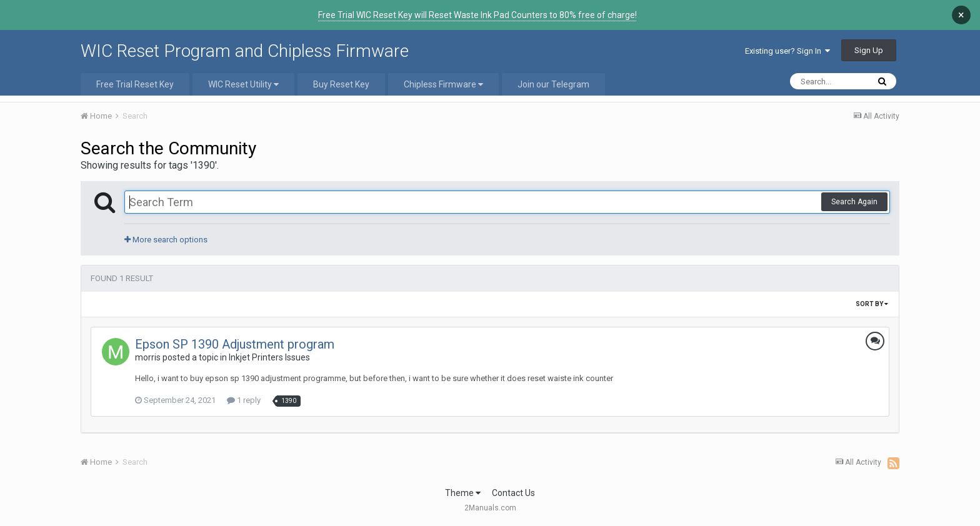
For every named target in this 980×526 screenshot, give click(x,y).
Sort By (872, 304)
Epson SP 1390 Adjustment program (235, 344)
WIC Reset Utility (243, 84)
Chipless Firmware (443, 84)
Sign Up (869, 50)
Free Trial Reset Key (135, 84)
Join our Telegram (553, 84)
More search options (166, 240)
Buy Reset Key (341, 84)
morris (148, 357)
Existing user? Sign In (787, 51)
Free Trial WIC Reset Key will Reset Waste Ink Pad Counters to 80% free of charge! (477, 15)
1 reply (244, 400)
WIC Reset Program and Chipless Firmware (245, 51)
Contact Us (513, 493)
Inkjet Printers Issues (269, 357)
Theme (463, 493)
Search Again (854, 202)
